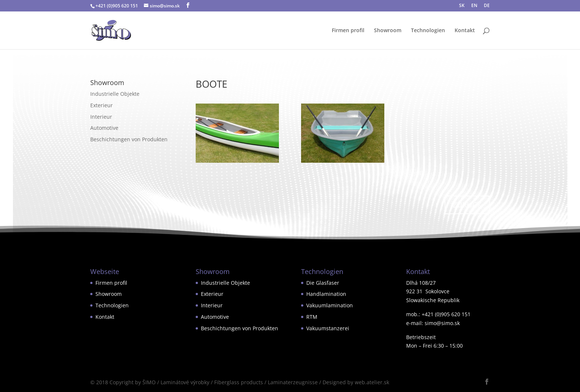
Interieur (101, 117)
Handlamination (326, 294)
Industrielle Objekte (115, 94)
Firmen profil (348, 31)
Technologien (428, 31)
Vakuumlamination (330, 305)
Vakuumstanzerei (328, 328)
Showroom (388, 31)
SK (462, 6)
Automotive (104, 128)
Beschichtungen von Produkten (129, 139)
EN (474, 6)
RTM (312, 317)
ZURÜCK (467, 205)
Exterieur (102, 105)
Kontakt (465, 31)
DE (487, 6)
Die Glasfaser (323, 283)
